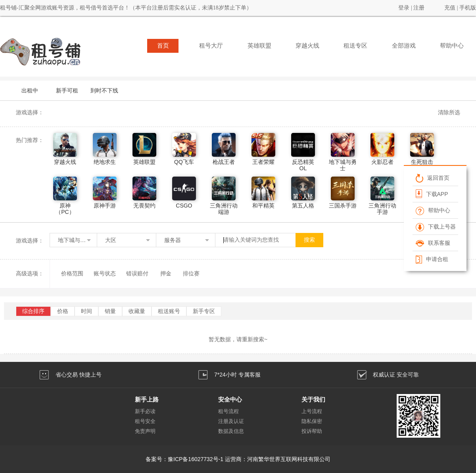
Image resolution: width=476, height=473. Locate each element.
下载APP (432, 194)
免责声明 (145, 431)
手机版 (468, 8)
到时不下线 (104, 90)
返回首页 (433, 178)
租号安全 (145, 421)
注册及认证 (231, 421)
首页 (163, 46)
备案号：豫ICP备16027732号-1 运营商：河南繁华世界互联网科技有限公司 (238, 459)
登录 (404, 8)
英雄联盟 (259, 46)
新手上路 (147, 399)
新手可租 (67, 90)
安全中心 (230, 399)
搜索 (309, 240)
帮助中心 (452, 46)
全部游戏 (404, 46)
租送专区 (355, 46)
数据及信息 (231, 431)
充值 (450, 8)
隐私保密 (312, 421)
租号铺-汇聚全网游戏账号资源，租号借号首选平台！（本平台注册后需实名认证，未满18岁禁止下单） (126, 8)
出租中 (30, 90)
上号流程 (312, 411)
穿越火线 (307, 46)
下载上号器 (436, 227)
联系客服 (433, 243)
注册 (419, 8)
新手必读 (145, 411)
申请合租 (432, 259)
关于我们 (313, 399)
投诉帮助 (312, 431)
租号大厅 (211, 46)
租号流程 (228, 411)
